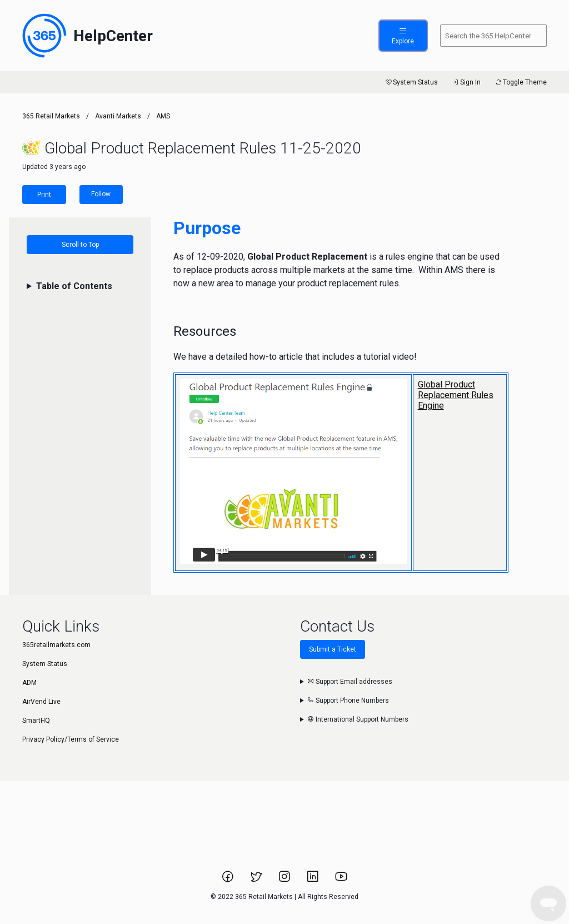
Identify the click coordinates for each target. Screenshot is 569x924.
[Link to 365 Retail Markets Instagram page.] (285, 880)
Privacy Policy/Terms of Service (71, 739)
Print (44, 195)
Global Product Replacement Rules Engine (456, 395)
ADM (29, 683)
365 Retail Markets (51, 116)
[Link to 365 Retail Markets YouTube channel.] (341, 880)
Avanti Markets (118, 116)
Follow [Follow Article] (101, 194)
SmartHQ (36, 721)
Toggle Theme (520, 82)
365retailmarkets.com (56, 645)
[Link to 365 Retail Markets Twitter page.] (257, 880)
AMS (163, 116)
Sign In (466, 82)
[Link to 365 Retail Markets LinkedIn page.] (314, 880)
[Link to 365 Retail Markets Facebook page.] (229, 880)
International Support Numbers (358, 719)
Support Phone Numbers (348, 701)
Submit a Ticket (333, 649)
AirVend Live (41, 702)
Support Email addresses (350, 682)
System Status (411, 82)
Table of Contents (74, 286)
